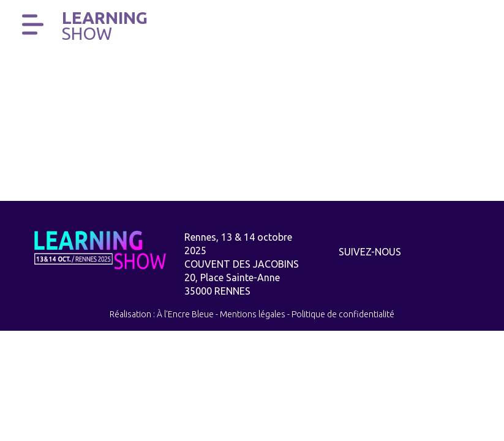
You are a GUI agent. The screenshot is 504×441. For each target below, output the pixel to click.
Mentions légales (253, 314)
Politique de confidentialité (343, 314)
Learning (105, 25)
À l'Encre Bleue (185, 314)
